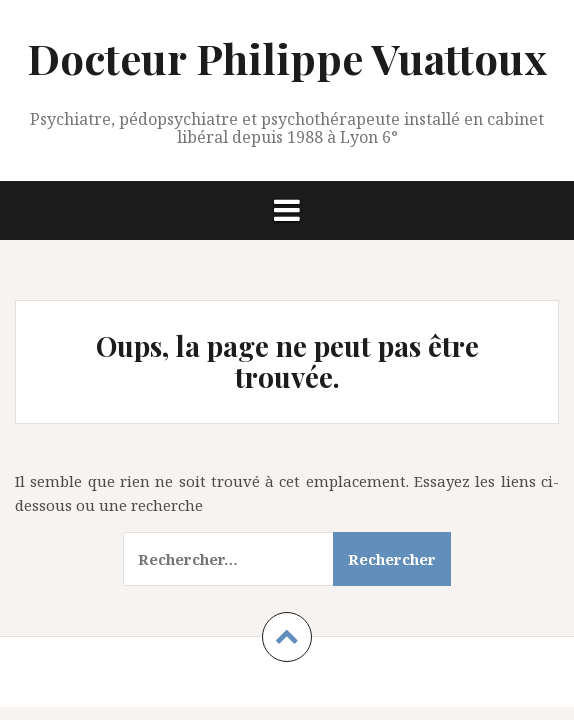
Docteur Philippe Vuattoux (287, 58)
